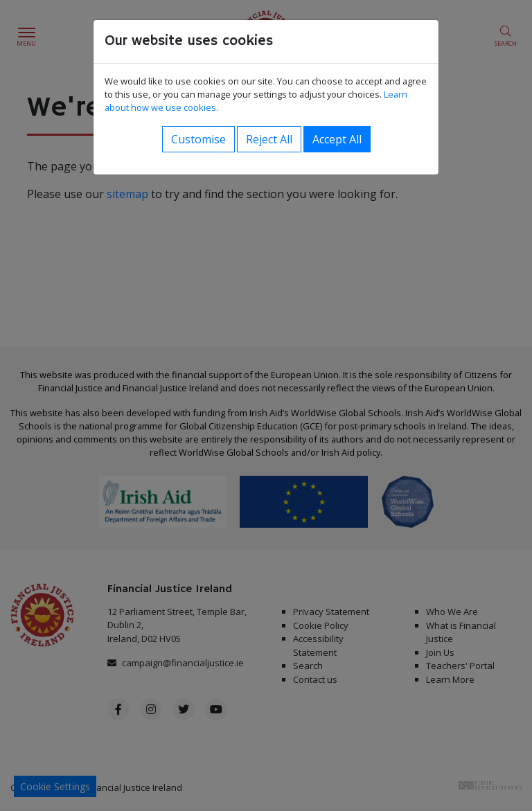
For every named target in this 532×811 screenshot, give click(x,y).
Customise (198, 139)
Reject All (269, 139)
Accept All (337, 139)
